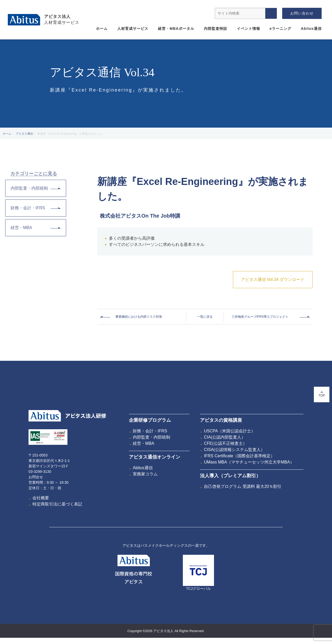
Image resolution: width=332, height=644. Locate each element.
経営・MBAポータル (176, 29)
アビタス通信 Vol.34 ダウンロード (273, 279)
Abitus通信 (311, 29)
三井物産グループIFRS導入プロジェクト (260, 317)
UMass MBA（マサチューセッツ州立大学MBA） (249, 462)
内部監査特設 (216, 29)
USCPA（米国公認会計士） (230, 431)
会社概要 (41, 498)
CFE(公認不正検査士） (225, 443)
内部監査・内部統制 (36, 188)
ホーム (102, 29)
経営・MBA (36, 228)
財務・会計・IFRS (36, 208)
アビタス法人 (57, 16)
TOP (322, 394)
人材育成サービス (133, 29)
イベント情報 (248, 29)
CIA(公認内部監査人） (225, 437)
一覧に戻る (205, 317)
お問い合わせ (302, 13)
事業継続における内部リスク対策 (139, 317)
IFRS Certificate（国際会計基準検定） (239, 456)
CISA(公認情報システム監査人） (234, 450)
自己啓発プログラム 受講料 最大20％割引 (243, 486)
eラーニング (280, 29)
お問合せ (36, 477)
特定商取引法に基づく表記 (57, 504)
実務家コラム (145, 474)
